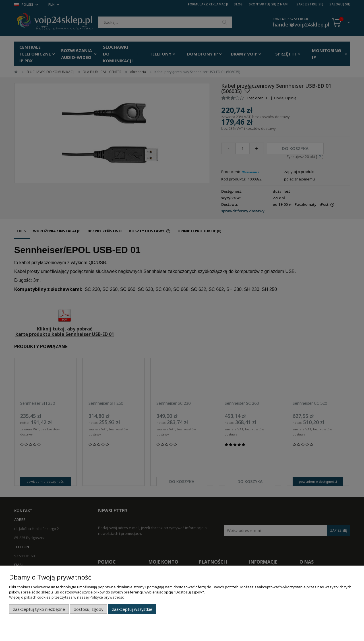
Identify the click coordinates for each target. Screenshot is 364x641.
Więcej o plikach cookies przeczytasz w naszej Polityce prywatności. (67, 597)
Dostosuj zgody (88, 609)
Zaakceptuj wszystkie (132, 609)
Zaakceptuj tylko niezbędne (39, 609)
